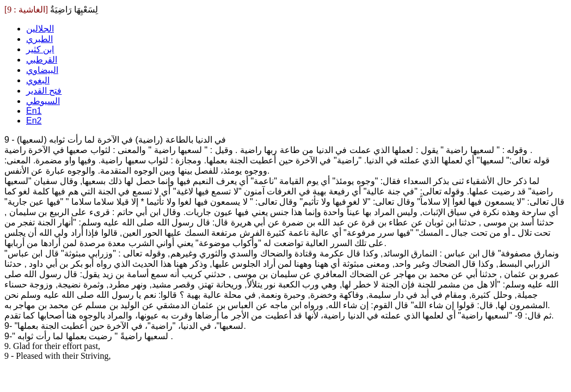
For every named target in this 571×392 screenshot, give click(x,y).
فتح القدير (44, 91)
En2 (34, 121)
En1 (34, 111)
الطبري (39, 39)
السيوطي (43, 101)
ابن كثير (40, 49)
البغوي (38, 80)
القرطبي (42, 60)
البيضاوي (42, 70)
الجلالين (40, 29)
